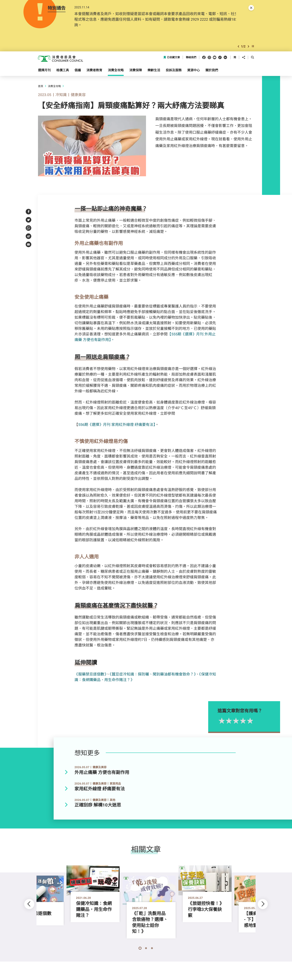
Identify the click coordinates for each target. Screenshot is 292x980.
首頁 (41, 87)
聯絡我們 (191, 59)
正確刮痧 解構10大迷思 (98, 806)
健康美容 (78, 96)
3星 (249, 722)
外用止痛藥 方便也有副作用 (102, 773)
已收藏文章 (172, 59)
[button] (238, 47)
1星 (234, 722)
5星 (263, 722)
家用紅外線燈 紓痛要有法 (100, 790)
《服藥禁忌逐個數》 (90, 675)
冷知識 (61, 96)
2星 (242, 722)
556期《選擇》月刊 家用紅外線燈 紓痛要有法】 (117, 426)
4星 (256, 722)
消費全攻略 (54, 87)
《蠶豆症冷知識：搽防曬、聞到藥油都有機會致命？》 (153, 675)
